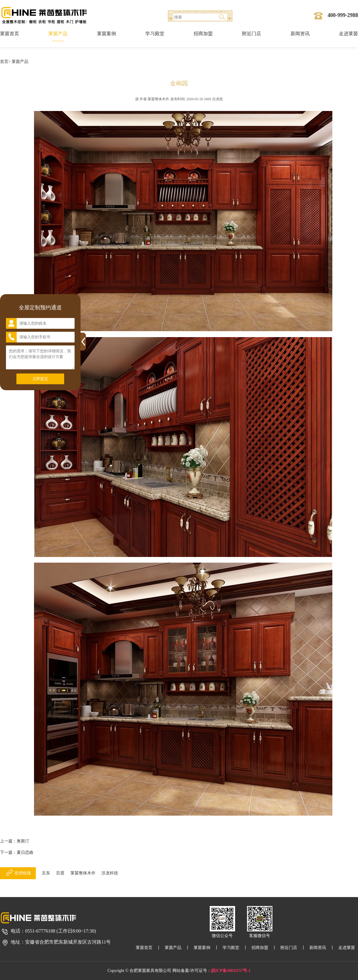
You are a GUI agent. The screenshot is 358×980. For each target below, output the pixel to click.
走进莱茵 (348, 34)
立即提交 (40, 379)
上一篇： (15, 841)
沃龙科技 (110, 873)
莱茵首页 (10, 34)
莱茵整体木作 (83, 873)
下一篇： (17, 852)
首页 (4, 62)
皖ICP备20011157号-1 (231, 971)
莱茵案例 (107, 34)
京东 (46, 873)
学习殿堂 (155, 34)
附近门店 (251, 34)
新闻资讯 (300, 34)
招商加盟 (203, 34)
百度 (60, 873)
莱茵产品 (58, 34)
